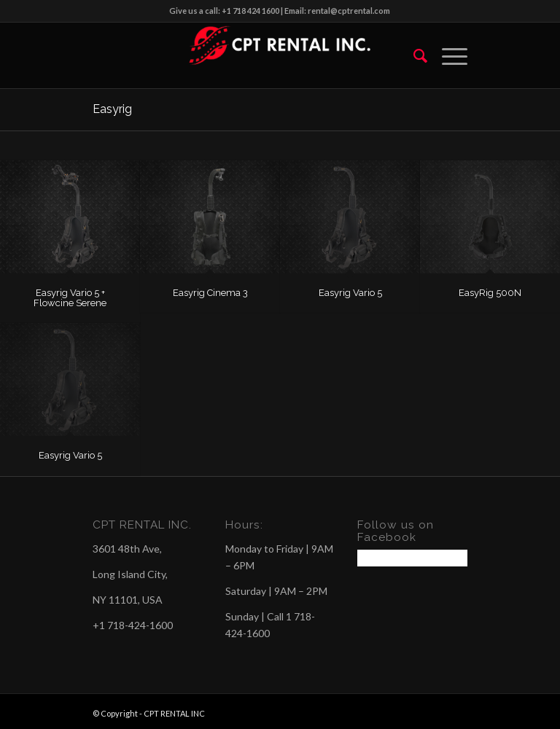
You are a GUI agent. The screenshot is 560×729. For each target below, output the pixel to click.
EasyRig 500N (490, 293)
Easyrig (112, 109)
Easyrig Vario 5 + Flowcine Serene (70, 298)
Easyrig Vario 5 (350, 293)
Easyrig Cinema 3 (210, 293)
